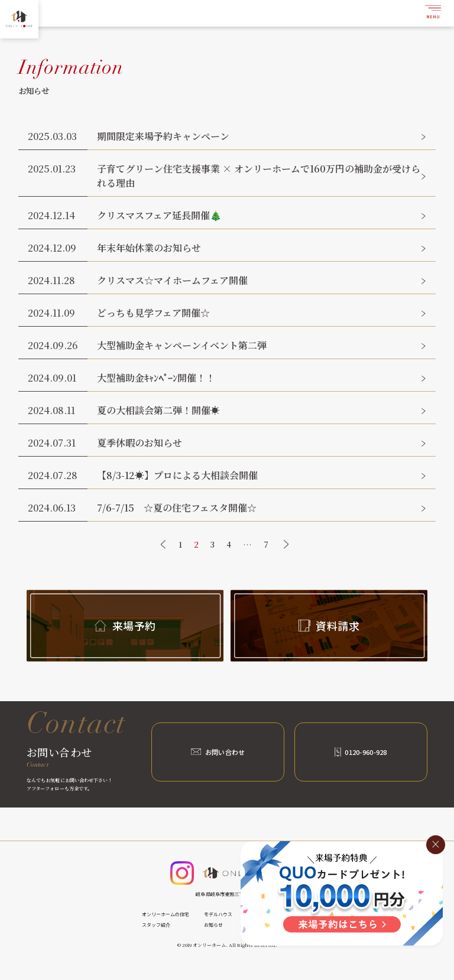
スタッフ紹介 (156, 925)
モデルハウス (218, 914)
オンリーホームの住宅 (166, 914)
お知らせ (213, 925)
